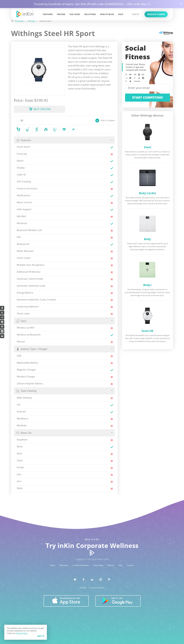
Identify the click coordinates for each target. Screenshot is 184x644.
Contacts (130, 565)
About (53, 565)
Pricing (61, 14)
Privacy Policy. (22, 633)
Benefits (111, 565)
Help (121, 14)
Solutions (90, 14)
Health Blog (107, 14)
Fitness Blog (98, 565)
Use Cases (75, 14)
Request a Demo (156, 14)
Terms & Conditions (97, 588)
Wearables (64, 565)
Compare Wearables (81, 565)
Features (48, 14)
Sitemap (83, 588)
